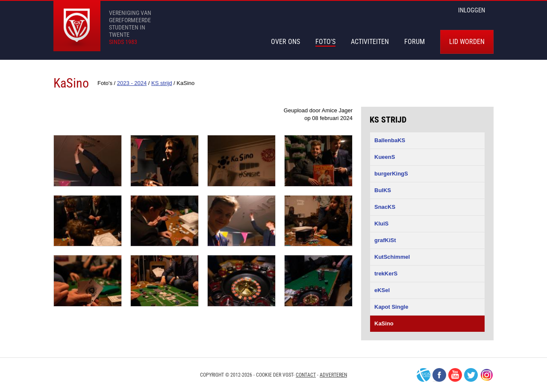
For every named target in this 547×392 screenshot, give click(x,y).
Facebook (439, 375)
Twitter (471, 375)
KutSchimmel (392, 257)
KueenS (385, 157)
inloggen (472, 10)
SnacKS (385, 207)
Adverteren (333, 375)
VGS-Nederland (423, 375)
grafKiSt (385, 240)
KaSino (384, 323)
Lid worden (467, 42)
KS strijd (388, 120)
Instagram (487, 375)
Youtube (455, 375)
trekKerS (386, 274)
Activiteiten (370, 42)
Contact (306, 375)
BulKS (383, 190)
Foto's (325, 42)
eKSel (382, 290)
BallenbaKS (390, 140)
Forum (415, 42)
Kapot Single (391, 307)
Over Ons (285, 42)
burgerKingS (391, 174)
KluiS (381, 224)
